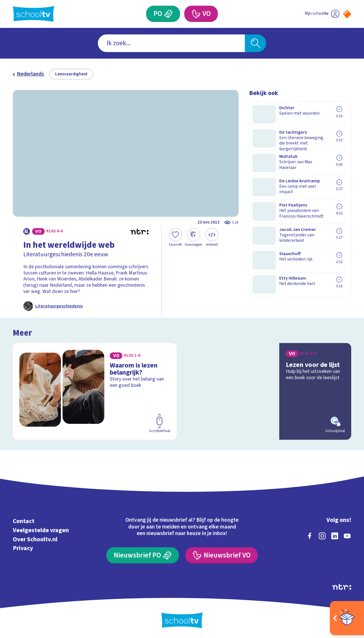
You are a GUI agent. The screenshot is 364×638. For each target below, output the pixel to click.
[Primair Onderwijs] (169, 14)
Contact (24, 520)
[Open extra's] (347, 618)
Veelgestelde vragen (41, 529)
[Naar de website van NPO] (347, 14)
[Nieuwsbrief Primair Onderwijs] (143, 555)
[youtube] (347, 535)
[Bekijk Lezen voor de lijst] (269, 391)
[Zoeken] (256, 43)
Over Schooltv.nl (35, 539)
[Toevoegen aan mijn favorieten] (175, 238)
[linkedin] (335, 535)
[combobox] (171, 43)
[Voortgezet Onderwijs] (196, 14)
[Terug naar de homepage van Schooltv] (34, 14)
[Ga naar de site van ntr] (342, 586)
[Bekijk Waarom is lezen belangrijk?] (95, 391)
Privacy (23, 547)
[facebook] (310, 535)
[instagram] (322, 535)
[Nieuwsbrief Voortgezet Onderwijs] (222, 555)
